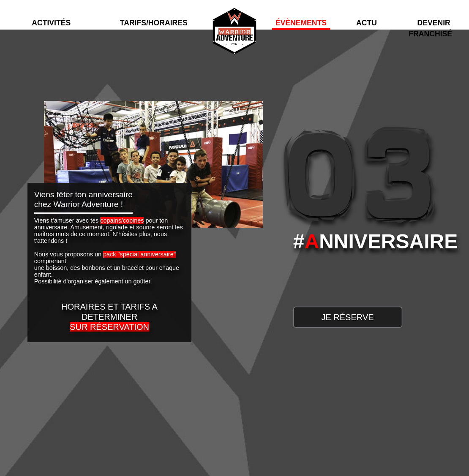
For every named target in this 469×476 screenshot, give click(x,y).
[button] (51, 14)
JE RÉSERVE (347, 317)
